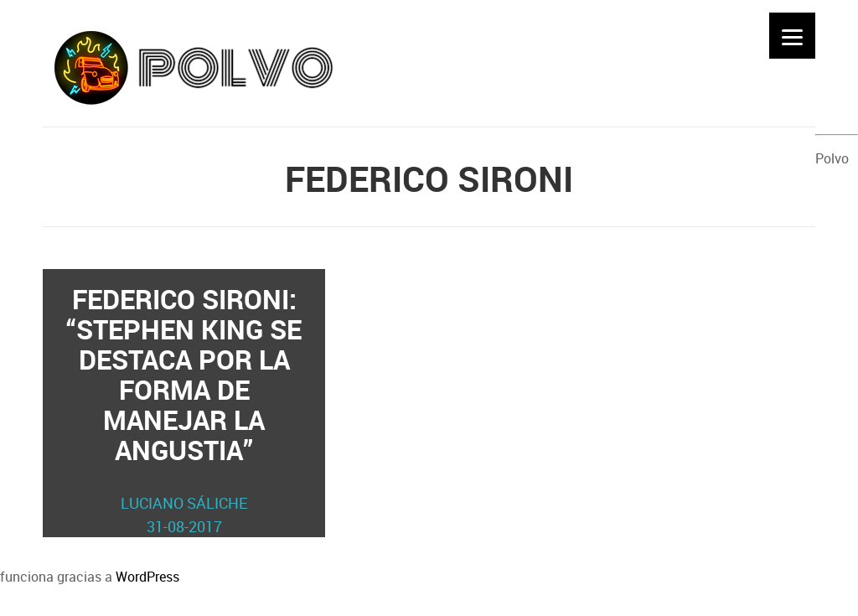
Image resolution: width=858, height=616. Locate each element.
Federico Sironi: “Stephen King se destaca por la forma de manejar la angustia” (184, 409)
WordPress (147, 577)
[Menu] (792, 36)
